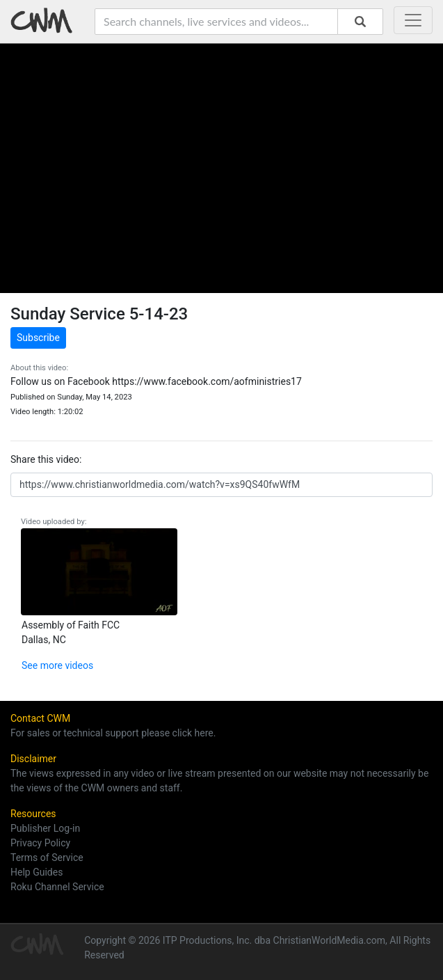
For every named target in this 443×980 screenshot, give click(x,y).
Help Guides (37, 872)
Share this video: (46, 459)
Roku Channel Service (57, 887)
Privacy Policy (40, 843)
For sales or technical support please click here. (113, 733)
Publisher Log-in (45, 828)
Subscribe (38, 338)
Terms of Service (47, 857)
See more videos (57, 665)
